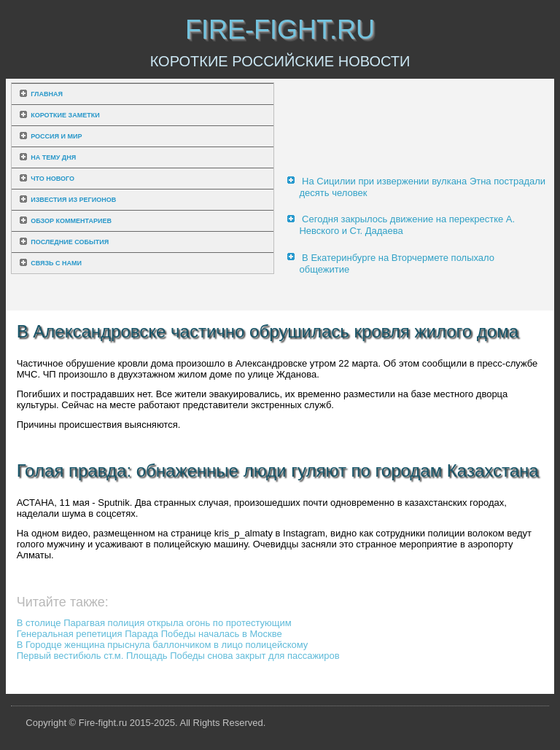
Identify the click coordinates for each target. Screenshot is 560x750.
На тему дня (53, 157)
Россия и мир (56, 136)
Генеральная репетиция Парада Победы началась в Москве (149, 634)
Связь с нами (56, 263)
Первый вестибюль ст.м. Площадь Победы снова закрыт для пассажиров (178, 656)
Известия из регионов (73, 200)
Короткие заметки (65, 115)
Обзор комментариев (71, 221)
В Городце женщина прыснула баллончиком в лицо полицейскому (163, 645)
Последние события (70, 242)
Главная (47, 94)
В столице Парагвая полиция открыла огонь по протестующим (154, 623)
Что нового (52, 179)
